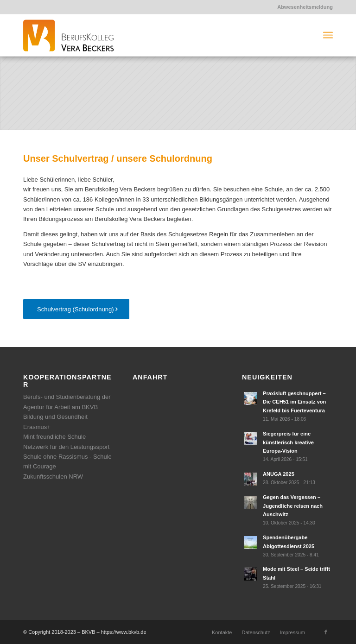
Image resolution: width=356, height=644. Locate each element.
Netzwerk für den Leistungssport (66, 447)
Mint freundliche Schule (54, 437)
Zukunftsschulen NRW (53, 477)
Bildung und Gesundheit (55, 417)
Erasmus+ (37, 427)
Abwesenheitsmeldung (305, 7)
